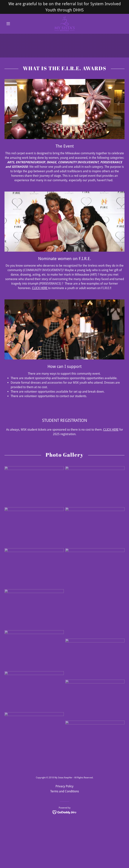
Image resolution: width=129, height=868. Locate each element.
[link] (65, 24)
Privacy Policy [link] (64, 786)
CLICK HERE (40, 288)
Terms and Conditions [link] (65, 791)
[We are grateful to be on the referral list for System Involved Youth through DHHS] (64, 7)
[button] (13, 24)
